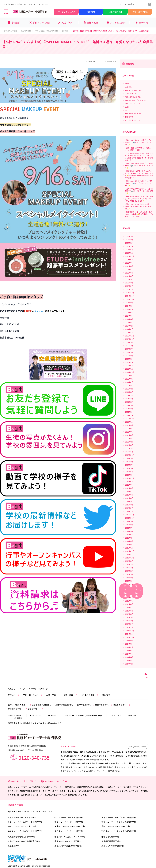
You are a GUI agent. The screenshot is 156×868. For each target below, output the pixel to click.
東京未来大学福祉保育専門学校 (68, 846)
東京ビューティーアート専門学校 (69, 822)
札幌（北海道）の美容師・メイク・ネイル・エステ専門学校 (26, 4)
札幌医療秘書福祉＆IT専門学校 (21, 837)
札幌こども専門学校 (110, 837)
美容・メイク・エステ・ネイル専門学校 (25, 787)
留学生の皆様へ (86, 705)
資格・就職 (70, 695)
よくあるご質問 (90, 695)
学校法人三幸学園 (12, 31)
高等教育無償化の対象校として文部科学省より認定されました (35, 723)
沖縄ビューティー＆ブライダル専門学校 (119, 831)
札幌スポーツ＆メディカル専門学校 (70, 837)
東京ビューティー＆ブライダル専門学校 (119, 822)
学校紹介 (14, 695)
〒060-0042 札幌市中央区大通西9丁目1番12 (27, 746)
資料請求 (91, 12)
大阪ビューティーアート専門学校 (116, 826)
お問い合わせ (36, 715)
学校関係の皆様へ (18, 709)
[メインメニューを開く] (6, 12)
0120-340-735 (34, 758)
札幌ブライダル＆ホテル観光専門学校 (24, 841)
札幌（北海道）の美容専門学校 (48, 31)
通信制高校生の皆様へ (44, 705)
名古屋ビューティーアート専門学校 (70, 826)
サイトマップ (116, 715)
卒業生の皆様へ (104, 705)
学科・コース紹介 (33, 695)
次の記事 (139, 591)
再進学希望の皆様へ (66, 705)
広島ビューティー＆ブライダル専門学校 (25, 831)
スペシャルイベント (107, 61)
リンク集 (52, 715)
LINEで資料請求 (116, 12)
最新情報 (66, 31)
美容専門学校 (27, 31)
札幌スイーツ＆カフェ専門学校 (68, 841)
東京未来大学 (13, 846)
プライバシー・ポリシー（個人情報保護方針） (83, 715)
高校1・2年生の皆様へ (20, 705)
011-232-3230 (18, 750)
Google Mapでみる (138, 746)
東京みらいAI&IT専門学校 (113, 846)
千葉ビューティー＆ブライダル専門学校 (25, 822)
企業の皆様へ (36, 709)
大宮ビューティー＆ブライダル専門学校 (119, 817)
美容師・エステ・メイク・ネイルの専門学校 (30, 811)
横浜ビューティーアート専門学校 (22, 826)
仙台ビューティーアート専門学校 (69, 817)
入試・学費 (53, 695)
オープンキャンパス (67, 12)
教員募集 (18, 718)
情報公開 (132, 715)
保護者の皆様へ (122, 705)
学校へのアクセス (140, 12)
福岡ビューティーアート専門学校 (69, 831)
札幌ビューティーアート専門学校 (59, 787)
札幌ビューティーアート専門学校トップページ (30, 689)
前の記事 (123, 591)
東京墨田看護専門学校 (111, 841)
